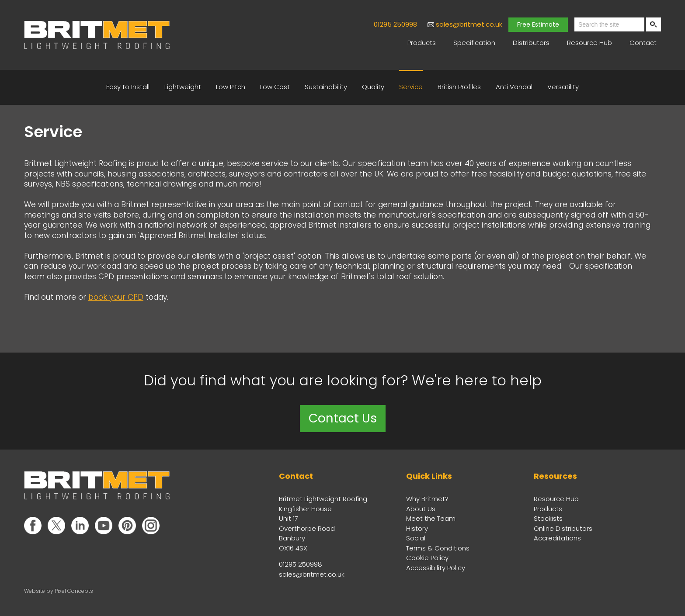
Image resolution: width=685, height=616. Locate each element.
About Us (421, 509)
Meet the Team (431, 518)
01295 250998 (395, 24)
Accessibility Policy (436, 568)
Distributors (531, 43)
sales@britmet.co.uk (469, 24)
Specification (474, 43)
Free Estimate (538, 24)
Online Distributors (563, 528)
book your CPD (116, 297)
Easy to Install (128, 87)
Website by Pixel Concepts (59, 591)
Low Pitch (231, 87)
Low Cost (275, 87)
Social (416, 538)
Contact (643, 43)
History (417, 528)
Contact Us (343, 418)
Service (411, 87)
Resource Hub (589, 43)
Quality (373, 87)
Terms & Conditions (438, 548)
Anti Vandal (514, 87)
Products (422, 43)
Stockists (548, 518)
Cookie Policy (427, 558)
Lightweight (183, 87)
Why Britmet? (427, 499)
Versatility (563, 87)
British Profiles (459, 87)
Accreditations (557, 538)
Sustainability (326, 87)
